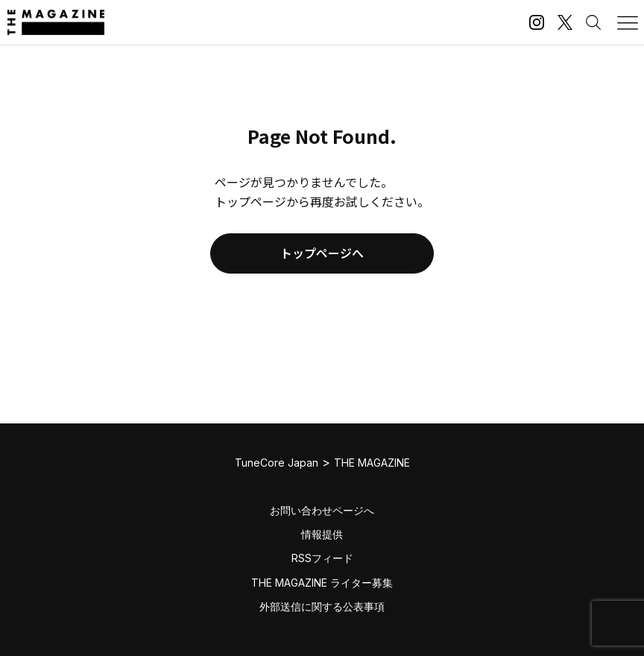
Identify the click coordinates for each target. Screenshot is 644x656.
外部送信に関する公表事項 (322, 606)
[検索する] (593, 22)
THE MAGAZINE (372, 463)
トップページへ (322, 253)
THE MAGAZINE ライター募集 (322, 583)
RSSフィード (322, 558)
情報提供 (322, 534)
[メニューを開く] (628, 22)
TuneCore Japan (277, 463)
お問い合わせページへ (322, 510)
